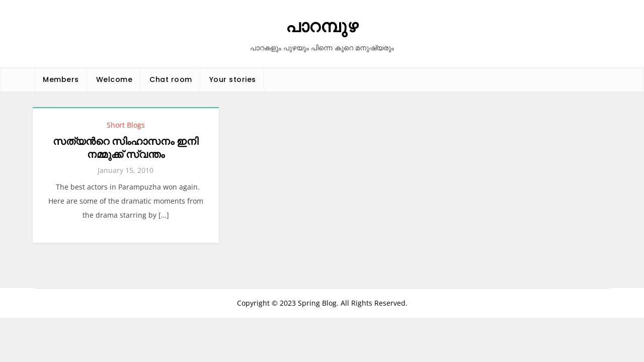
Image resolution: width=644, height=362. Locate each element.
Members (61, 79)
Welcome (114, 79)
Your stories (233, 79)
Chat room (171, 79)
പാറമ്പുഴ (322, 26)
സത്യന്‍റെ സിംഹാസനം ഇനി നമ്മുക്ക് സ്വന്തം (126, 148)
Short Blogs (126, 125)
